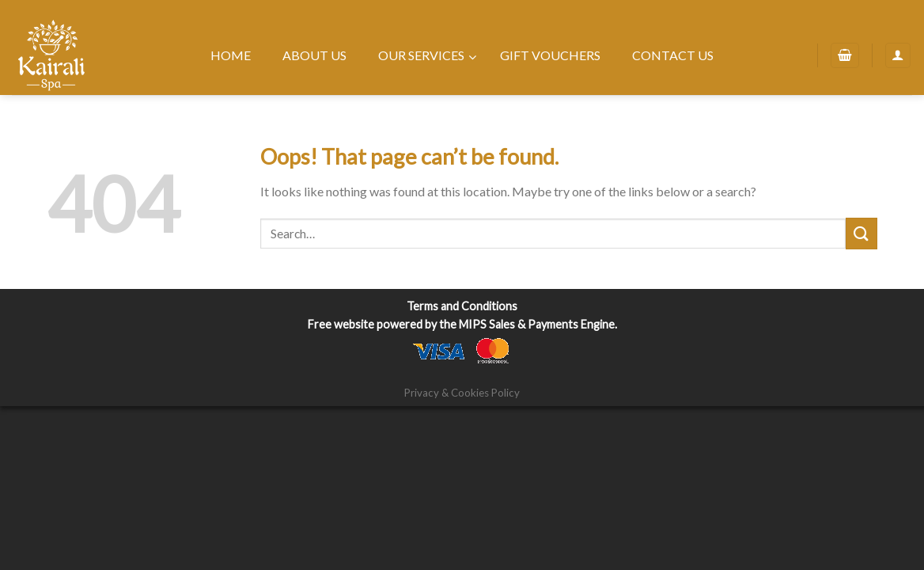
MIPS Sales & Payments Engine (537, 324)
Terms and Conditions (462, 306)
